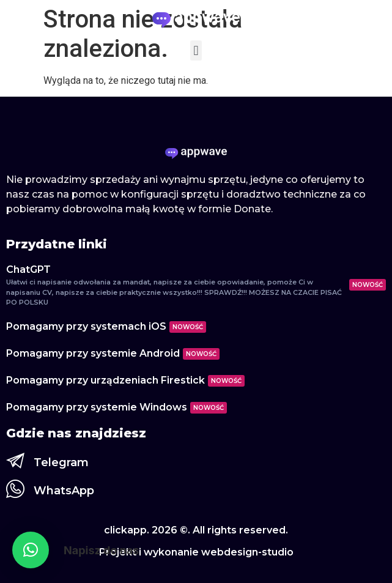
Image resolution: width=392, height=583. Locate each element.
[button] (196, 50)
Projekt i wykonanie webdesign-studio (196, 552)
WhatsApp (64, 491)
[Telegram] (15, 461)
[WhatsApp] (15, 489)
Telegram (61, 462)
